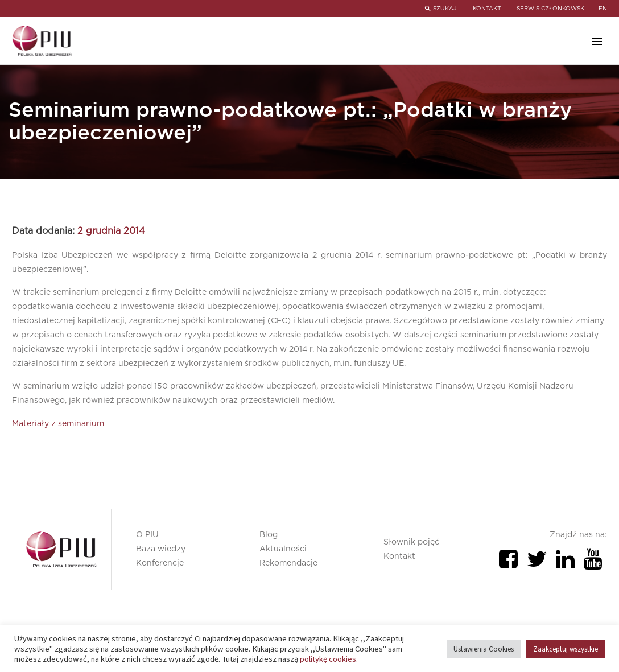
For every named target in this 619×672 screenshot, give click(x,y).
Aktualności (283, 549)
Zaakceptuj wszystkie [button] (566, 649)
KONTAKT (486, 9)
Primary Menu (597, 42)
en (603, 9)
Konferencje (160, 563)
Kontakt (399, 556)
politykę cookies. (329, 659)
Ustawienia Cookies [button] (484, 649)
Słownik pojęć (411, 542)
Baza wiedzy (161, 549)
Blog (269, 535)
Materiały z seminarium (58, 424)
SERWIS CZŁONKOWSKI (551, 9)
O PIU (147, 535)
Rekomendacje (288, 563)
